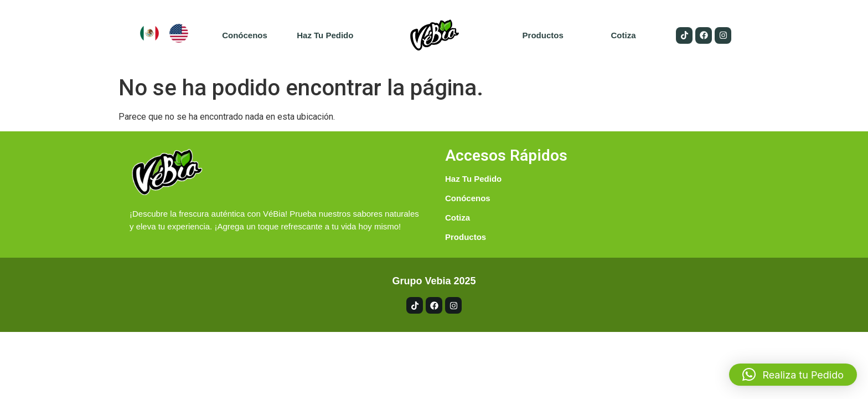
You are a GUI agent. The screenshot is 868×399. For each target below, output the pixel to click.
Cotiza (623, 35)
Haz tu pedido (325, 35)
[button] (793, 375)
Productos (543, 35)
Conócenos (245, 35)
